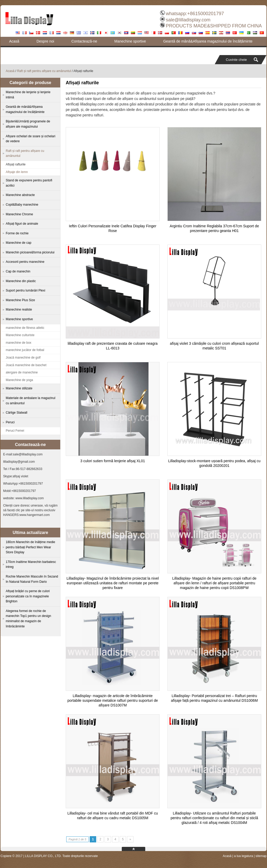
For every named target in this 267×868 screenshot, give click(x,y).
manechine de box (19, 343)
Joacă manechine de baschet (26, 365)
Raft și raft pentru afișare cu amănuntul (44, 71)
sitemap (261, 856)
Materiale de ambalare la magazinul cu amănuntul (31, 401)
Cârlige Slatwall (17, 413)
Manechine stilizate (19, 388)
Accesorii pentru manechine (25, 262)
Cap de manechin (18, 271)
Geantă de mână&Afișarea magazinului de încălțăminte (208, 41)
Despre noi (45, 41)
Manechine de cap (19, 243)
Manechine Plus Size (20, 300)
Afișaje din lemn (17, 172)
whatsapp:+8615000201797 (195, 14)
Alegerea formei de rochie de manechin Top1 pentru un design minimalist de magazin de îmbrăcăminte (28, 619)
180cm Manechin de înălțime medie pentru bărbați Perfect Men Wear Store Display (30, 547)
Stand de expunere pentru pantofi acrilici (29, 183)
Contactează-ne (84, 41)
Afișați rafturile (16, 164)
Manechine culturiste (20, 335)
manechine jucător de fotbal (25, 350)
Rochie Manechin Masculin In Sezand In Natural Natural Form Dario (32, 579)
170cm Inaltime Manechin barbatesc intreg (31, 564)
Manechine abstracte (20, 195)
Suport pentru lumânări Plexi (25, 290)
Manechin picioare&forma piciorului (30, 252)
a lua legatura (243, 856)
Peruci (10, 422)
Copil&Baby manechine (22, 205)
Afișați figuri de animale (22, 224)
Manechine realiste (19, 310)
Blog (13, 50)
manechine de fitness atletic (25, 328)
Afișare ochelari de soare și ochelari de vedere (31, 139)
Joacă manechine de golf (23, 358)
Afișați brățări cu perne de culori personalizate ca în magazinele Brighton (28, 596)
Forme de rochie (17, 233)
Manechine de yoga (19, 380)
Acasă (14, 41)
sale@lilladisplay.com (188, 20)
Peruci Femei (15, 431)
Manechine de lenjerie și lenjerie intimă (28, 95)
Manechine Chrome (19, 214)
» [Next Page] (130, 839)
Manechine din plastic (21, 281)
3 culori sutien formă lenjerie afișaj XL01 (113, 461)
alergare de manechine (22, 372)
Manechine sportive (130, 41)
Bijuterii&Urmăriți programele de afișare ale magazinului (28, 124)
